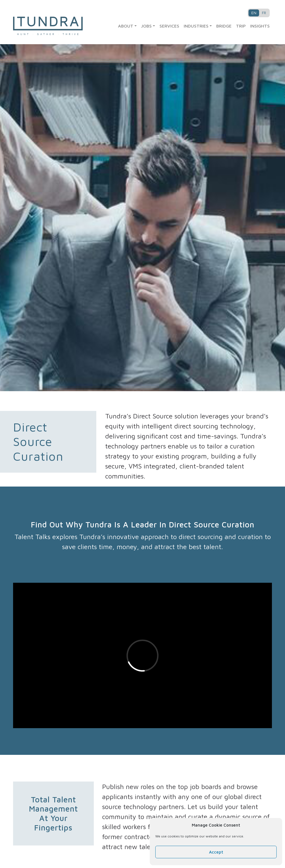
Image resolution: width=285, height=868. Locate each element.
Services (169, 26)
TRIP (241, 26)
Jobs (146, 26)
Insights (260, 26)
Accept (216, 852)
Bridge (224, 26)
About (126, 26)
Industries (196, 26)
